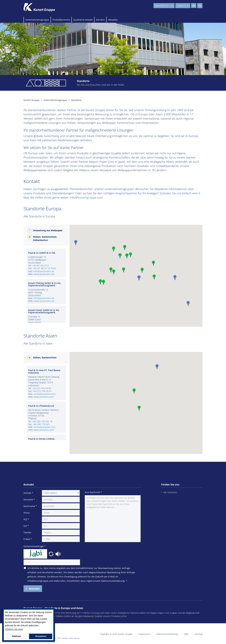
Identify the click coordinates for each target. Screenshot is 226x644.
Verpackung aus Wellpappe (48, 230)
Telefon (27, 532)
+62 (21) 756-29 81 (42, 391)
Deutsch (183, 6)
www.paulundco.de (44, 274)
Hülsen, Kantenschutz (45, 357)
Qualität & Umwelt (83, 20)
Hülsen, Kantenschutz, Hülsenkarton (45, 238)
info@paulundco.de (44, 271)
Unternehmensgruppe (37, 20)
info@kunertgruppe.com (86, 197)
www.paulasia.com (44, 397)
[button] (120, 256)
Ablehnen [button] (16, 636)
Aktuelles (113, 20)
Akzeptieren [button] (41, 636)
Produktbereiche (61, 20)
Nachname (30, 506)
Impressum (144, 634)
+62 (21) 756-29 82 (42, 388)
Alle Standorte (170, 492)
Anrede (28, 493)
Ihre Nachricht (93, 492)
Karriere (100, 20)
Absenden (34, 589)
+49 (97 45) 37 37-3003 (44, 268)
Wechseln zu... (164, 6)
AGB (186, 634)
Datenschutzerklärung (167, 634)
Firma (27, 513)
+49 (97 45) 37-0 (40, 265)
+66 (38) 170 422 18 (42, 421)
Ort (26, 526)
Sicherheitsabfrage (34, 546)
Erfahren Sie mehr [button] (14, 629)
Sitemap (198, 634)
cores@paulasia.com (44, 394)
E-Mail (28, 539)
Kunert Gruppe (31, 100)
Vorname (29, 500)
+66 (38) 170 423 (41, 424)
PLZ (26, 519)
